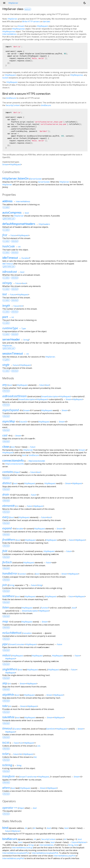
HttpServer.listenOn (16, 178)
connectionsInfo (13, 460)
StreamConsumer (17, 644)
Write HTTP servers (31, 21)
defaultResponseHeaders (19, 224)
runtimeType (10, 328)
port (5, 317)
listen (6, 607)
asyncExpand (11, 410)
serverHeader (11, 339)
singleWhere (10, 669)
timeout (7, 728)
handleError (10, 573)
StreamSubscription (50, 396)
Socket (5, 78)
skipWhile (8, 695)
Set (21, 754)
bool (27, 213)
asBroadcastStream (15, 396)
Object (17, 472)
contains (8, 472)
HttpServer (12, 19)
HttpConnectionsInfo (37, 461)
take (5, 706)
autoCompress (12, 212)
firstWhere (9, 540)
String (26, 340)
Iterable (20, 529)
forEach (7, 562)
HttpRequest (42, 26)
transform (9, 776)
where (6, 788)
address (7, 201)
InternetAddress (9, 34)
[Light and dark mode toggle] (85, 3)
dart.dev (47, 21)
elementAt (9, 506)
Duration (25, 258)
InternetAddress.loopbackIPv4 (16, 853)
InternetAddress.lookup (22, 848)
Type (24, 328)
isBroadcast (10, 272)
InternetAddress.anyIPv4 (64, 856)
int (19, 247)
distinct (7, 483)
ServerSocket (36, 179)
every (6, 517)
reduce (7, 655)
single (6, 365)
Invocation (27, 633)
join (5, 585)
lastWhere (8, 596)
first (5, 235)
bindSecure (11, 98)
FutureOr (23, 422)
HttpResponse (18, 29)
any (5, 385)
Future (13, 235)
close (6, 447)
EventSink (50, 729)
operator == (10, 808)
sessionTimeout (13, 353)
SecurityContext (13, 105)
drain (6, 494)
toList (6, 742)
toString (7, 765)
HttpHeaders (44, 224)
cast (5, 435)
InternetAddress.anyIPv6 (13, 858)
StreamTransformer (28, 777)
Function (22, 574)
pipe (5, 644)
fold (5, 551)
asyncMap (9, 421)
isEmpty (7, 283)
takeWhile (8, 717)
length (6, 306)
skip (5, 683)
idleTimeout (10, 258)
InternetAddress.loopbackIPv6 (45, 853)
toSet (6, 754)
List (21, 743)
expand (7, 528)
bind (24, 455)
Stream (21, 26)
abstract (28, 9)
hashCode (9, 246)
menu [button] (4, 3)
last (5, 294)
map (5, 621)
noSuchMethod (12, 633)
